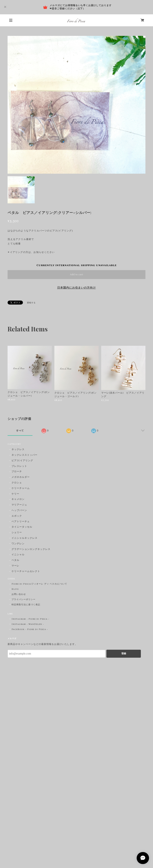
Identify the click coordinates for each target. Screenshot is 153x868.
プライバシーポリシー (24, 600)
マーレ (15, 566)
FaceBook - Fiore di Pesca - (30, 629)
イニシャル (18, 555)
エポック (17, 516)
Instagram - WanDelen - (28, 624)
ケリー (15, 494)
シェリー (17, 533)
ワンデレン (18, 544)
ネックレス (18, 450)
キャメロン (18, 499)
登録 (124, 653)
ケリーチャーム (21, 488)
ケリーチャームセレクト (26, 572)
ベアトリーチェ (21, 522)
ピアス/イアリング (22, 461)
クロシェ (17, 483)
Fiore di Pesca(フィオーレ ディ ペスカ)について (39, 584)
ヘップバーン (19, 511)
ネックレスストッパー (25, 455)
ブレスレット (19, 466)
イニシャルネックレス (25, 538)
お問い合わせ (19, 594)
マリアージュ (19, 505)
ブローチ (17, 472)
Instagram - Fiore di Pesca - (30, 619)
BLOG (15, 589)
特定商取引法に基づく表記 (26, 605)
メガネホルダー (21, 477)
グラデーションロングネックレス (31, 549)
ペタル (15, 560)
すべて (20, 431)
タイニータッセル (22, 527)
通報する (31, 303)
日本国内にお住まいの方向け (76, 288)
